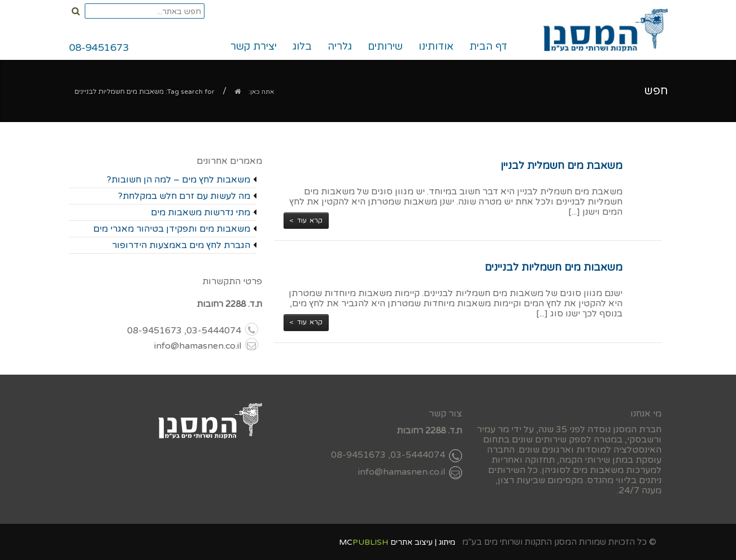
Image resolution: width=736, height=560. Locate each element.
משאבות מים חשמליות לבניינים (554, 267)
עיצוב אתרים (411, 542)
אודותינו (436, 46)
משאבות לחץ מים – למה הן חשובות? (178, 180)
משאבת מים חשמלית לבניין (561, 166)
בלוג (302, 46)
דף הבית (488, 46)
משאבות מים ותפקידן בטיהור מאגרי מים (172, 229)
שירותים (389, 49)
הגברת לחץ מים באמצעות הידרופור (181, 245)
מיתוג (447, 542)
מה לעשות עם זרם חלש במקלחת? (184, 196)
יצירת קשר (254, 46)
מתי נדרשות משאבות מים (201, 212)
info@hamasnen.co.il (206, 346)
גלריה (340, 46)
